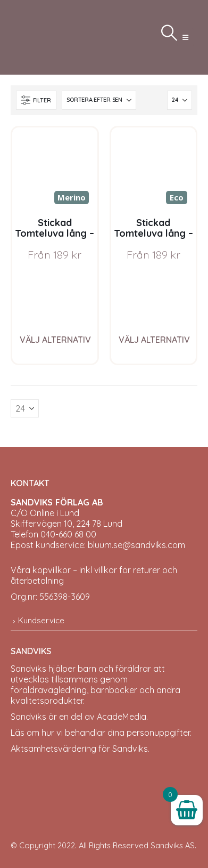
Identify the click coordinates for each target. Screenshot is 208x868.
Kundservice (41, 620)
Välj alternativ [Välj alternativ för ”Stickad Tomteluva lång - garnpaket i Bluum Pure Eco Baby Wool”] (154, 340)
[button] (185, 37)
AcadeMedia (122, 717)
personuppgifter (158, 733)
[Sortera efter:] (99, 100)
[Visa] (180, 100)
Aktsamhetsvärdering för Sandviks (79, 749)
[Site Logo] (37, 37)
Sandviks (28, 669)
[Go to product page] (55, 170)
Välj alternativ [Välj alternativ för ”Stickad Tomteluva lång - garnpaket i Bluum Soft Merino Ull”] (55, 340)
